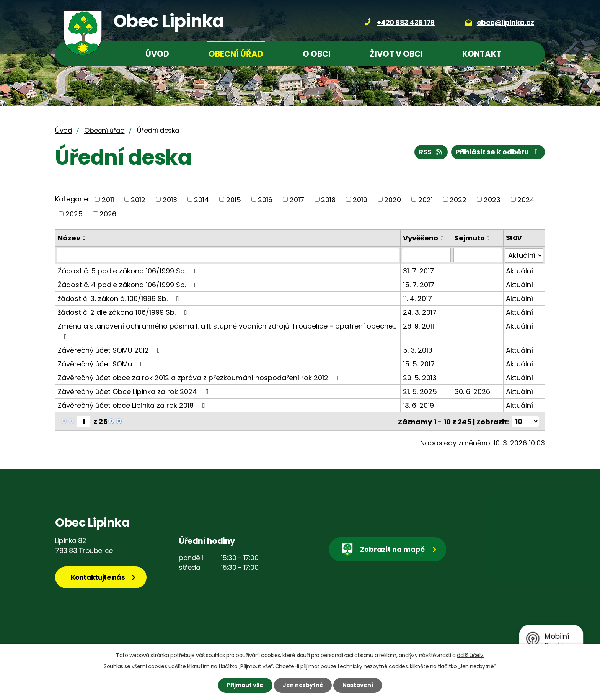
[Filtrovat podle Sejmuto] (478, 255)
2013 (170, 199)
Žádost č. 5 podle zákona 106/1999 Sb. (129, 271)
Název (69, 238)
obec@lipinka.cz (505, 22)
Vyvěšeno (421, 238)
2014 (201, 199)
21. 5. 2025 (420, 391)
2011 (108, 199)
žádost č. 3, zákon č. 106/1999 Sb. (120, 298)
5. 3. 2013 (418, 350)
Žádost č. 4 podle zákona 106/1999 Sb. (129, 284)
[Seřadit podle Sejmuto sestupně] (489, 239)
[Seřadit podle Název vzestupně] (85, 236)
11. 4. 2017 (417, 298)
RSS (431, 152)
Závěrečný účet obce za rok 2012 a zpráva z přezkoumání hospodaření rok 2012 (200, 377)
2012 (138, 199)
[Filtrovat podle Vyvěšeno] (426, 255)
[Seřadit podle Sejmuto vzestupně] (489, 236)
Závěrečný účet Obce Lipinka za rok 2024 (135, 391)
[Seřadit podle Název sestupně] (85, 239)
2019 (360, 199)
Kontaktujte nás (98, 577)
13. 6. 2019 (418, 405)
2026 (108, 214)
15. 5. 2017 (419, 364)
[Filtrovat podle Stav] (524, 255)
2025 (74, 214)
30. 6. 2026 (472, 391)
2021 (426, 199)
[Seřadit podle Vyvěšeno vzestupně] (442, 236)
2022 (458, 199)
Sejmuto (470, 238)
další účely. (470, 655)
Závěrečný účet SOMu (102, 364)
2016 (265, 199)
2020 (393, 199)
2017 (297, 199)
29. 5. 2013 (420, 377)
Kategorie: (72, 199)
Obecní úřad (236, 54)
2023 (492, 199)
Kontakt (482, 54)
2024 (526, 199)
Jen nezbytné (303, 685)
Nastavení (358, 685)
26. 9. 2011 (418, 326)
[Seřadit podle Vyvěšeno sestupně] (442, 239)
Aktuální (519, 271)
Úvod (157, 54)
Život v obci (396, 54)
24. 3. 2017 (420, 312)
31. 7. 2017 (418, 271)
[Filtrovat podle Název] (228, 255)
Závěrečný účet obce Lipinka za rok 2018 (133, 405)
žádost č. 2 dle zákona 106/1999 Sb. (124, 312)
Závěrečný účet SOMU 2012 (110, 350)
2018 (328, 199)
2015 (234, 199)
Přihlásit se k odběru (498, 152)
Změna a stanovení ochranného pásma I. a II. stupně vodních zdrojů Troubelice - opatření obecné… (227, 330)
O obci (317, 54)
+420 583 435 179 (406, 22)
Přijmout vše (245, 685)
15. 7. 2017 (419, 284)
